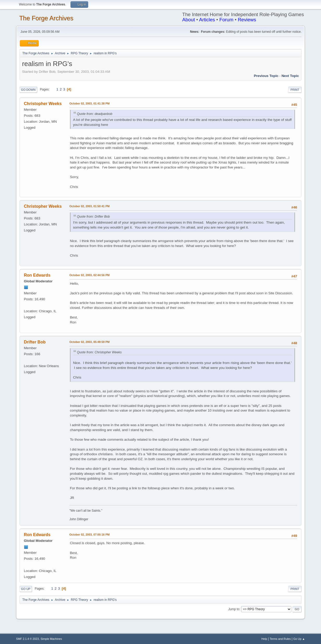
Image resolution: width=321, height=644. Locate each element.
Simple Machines (51, 639)
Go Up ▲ (299, 639)
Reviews (247, 20)
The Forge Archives (46, 18)
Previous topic (266, 76)
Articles (207, 20)
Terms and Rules (280, 639)
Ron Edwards (37, 275)
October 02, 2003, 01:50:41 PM (90, 206)
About (189, 20)
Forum (226, 20)
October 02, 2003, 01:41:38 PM (90, 103)
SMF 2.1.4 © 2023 (28, 639)
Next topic (290, 76)
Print (295, 90)
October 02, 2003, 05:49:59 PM (90, 342)
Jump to (234, 609)
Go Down (28, 90)
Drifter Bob (35, 342)
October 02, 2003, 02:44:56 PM (90, 275)
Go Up (26, 589)
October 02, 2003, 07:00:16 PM (90, 535)
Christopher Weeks (43, 104)
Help (264, 639)
